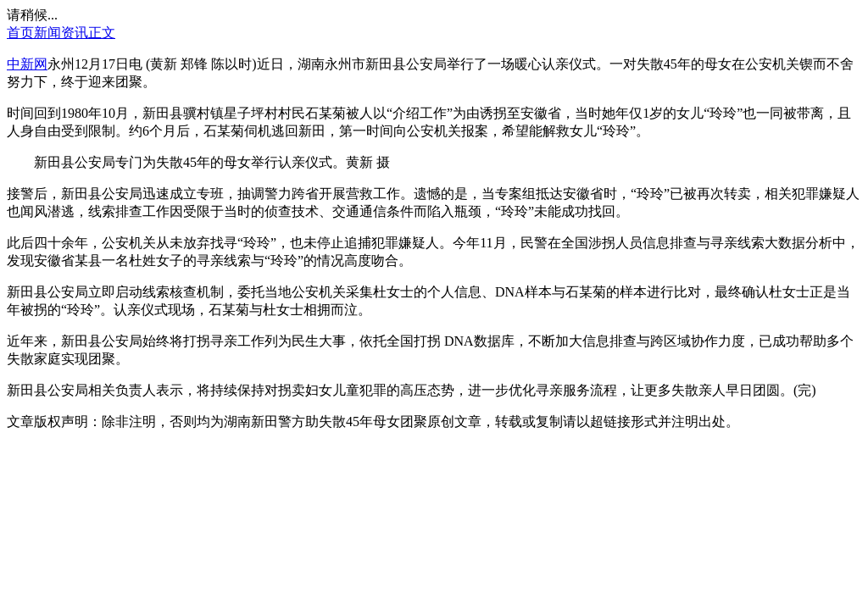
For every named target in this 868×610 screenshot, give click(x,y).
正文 (102, 33)
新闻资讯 (61, 33)
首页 (20, 33)
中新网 (27, 64)
